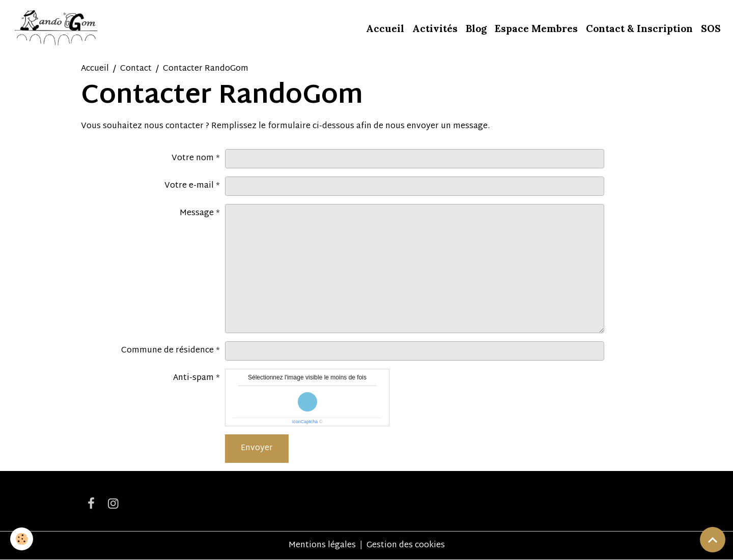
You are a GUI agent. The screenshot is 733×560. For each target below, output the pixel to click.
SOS (711, 28)
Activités (435, 28)
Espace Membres (536, 28)
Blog (476, 28)
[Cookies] (22, 539)
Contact (136, 69)
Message (197, 213)
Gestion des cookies (406, 546)
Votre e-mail (189, 186)
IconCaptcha (305, 422)
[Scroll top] (713, 540)
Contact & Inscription (639, 28)
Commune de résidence (167, 351)
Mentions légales (322, 546)
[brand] (57, 28)
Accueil (385, 28)
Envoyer (257, 448)
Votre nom (193, 158)
